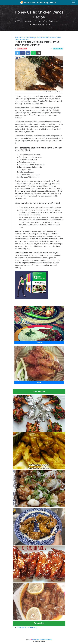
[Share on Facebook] (23, 53)
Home (17, 37)
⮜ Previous (39, 343)
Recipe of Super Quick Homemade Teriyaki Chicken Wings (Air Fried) (38, 38)
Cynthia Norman (22, 48)
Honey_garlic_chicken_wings (27, 37)
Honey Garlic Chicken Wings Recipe (38, 2)
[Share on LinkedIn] (28, 53)
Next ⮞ (39, 382)
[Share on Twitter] (17, 53)
